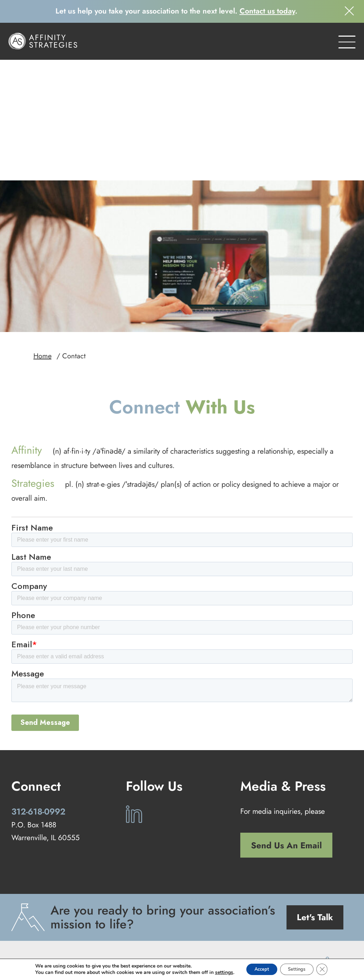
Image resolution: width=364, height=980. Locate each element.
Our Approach (105, 929)
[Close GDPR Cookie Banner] (328, 969)
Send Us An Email (286, 728)
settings (217, 972)
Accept (258, 969)
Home (42, 239)
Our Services (151, 929)
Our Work (191, 929)
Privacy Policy (185, 950)
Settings (299, 969)
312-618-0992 (38, 694)
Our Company (232, 929)
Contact (271, 929)
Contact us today (267, 11)
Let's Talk (315, 800)
